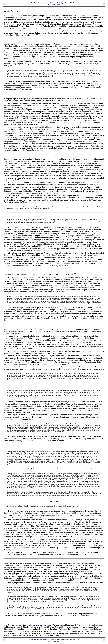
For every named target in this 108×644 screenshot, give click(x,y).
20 (100, 302)
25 (63, 635)
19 (75, 274)
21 (68, 364)
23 (43, 517)
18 (57, 250)
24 (74, 580)
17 (54, 222)
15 (52, 76)
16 (17, 179)
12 (57, 26)
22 (79, 506)
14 (15, 58)
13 (37, 34)
